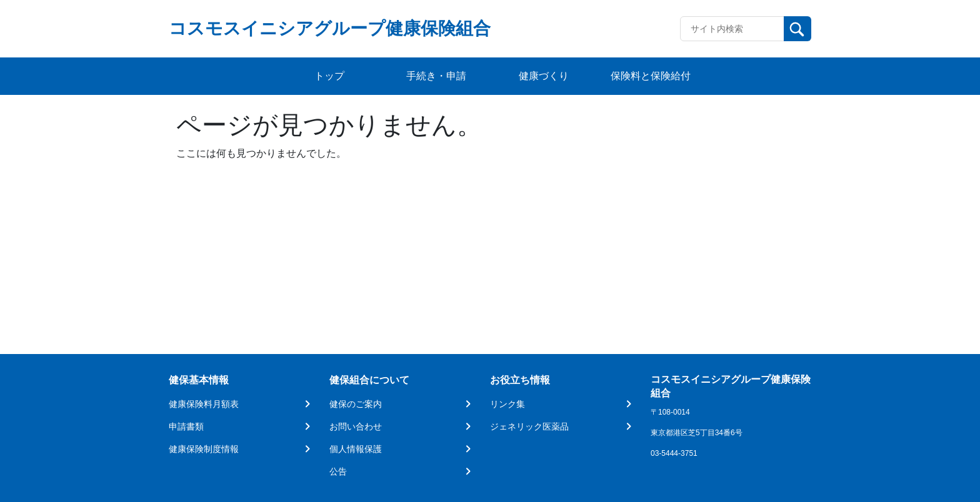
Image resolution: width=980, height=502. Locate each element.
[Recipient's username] (732, 29)
